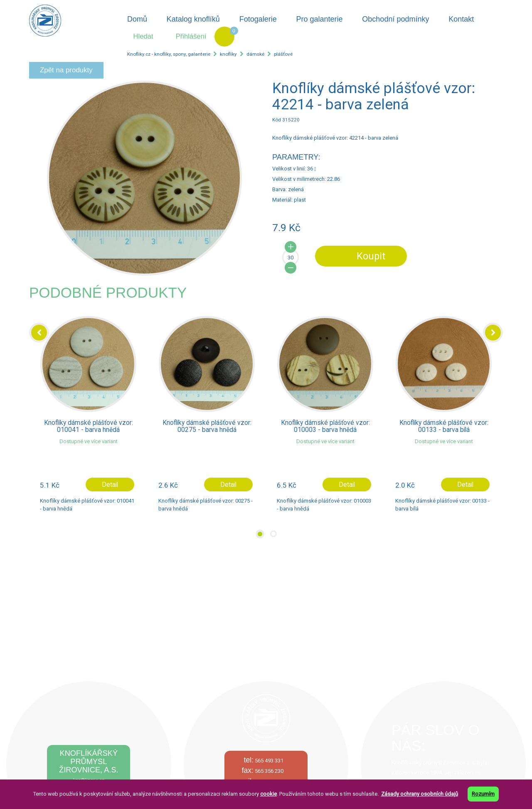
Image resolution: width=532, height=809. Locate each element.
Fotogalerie (258, 19)
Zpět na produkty (66, 70)
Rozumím (483, 794)
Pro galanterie (319, 19)
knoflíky (228, 54)
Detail (110, 485)
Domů (137, 19)
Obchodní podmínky (395, 19)
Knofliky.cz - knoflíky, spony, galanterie (169, 54)
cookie (268, 794)
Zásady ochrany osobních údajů (420, 794)
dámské (255, 54)
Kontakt (461, 19)
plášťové (283, 54)
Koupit (371, 256)
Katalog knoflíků (193, 19)
